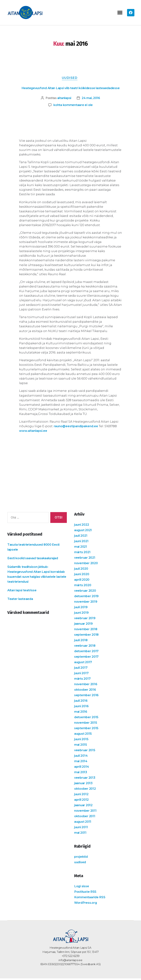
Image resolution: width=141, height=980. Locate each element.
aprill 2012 (82, 801)
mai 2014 (81, 763)
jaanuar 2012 (84, 807)
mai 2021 (81, 548)
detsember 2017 (87, 653)
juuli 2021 (81, 537)
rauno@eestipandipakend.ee (77, 428)
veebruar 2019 (85, 620)
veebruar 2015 (85, 752)
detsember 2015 (87, 719)
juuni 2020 (82, 576)
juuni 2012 (82, 796)
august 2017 (84, 664)
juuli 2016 (81, 702)
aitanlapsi (64, 99)
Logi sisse (82, 888)
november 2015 (86, 724)
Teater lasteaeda (21, 600)
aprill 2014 (82, 768)
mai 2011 (81, 834)
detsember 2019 (87, 598)
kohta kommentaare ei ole (73, 106)
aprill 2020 (83, 581)
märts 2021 (83, 554)
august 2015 (84, 735)
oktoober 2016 (86, 691)
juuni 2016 (82, 708)
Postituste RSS (86, 893)
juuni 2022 (82, 526)
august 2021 (84, 532)
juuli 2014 (81, 757)
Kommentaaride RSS (91, 899)
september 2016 (87, 697)
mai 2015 (81, 746)
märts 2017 (83, 680)
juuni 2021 (82, 543)
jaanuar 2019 (84, 625)
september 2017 (87, 658)
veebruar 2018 (85, 647)
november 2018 (87, 631)
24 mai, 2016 (91, 99)
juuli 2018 (81, 642)
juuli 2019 (81, 609)
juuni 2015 (82, 741)
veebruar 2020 (86, 592)
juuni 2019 (82, 614)
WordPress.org (86, 904)
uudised (70, 79)
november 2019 (87, 603)
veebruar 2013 (85, 779)
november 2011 (86, 812)
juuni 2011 (82, 829)
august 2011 (83, 823)
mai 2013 (81, 774)
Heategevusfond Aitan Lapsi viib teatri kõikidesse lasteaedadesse (70, 89)
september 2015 (87, 730)
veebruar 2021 (85, 559)
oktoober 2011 (85, 818)
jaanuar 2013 (84, 785)
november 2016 (87, 686)
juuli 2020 (82, 570)
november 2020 (87, 565)
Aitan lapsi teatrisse (23, 592)
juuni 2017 (82, 675)
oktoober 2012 (86, 790)
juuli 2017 (81, 669)
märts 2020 (83, 587)
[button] (120, 13)
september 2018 (87, 636)
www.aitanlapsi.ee (34, 432)
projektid (81, 858)
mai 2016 (81, 713)
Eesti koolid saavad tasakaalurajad (34, 560)
